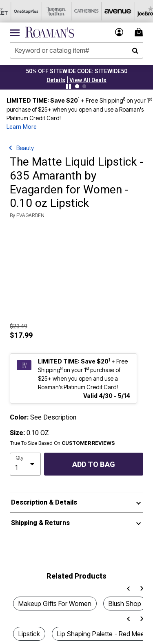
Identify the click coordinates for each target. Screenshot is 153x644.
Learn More (22, 127)
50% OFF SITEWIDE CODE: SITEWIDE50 (76, 71)
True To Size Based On (62, 443)
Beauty (25, 148)
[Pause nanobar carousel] (69, 86)
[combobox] (76, 50)
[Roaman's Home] (50, 32)
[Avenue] (106, 11)
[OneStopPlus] (15, 11)
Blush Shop (125, 604)
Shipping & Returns (40, 523)
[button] (56, 80)
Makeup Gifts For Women (55, 604)
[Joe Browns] (136, 11)
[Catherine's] (75, 11)
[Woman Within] (45, 11)
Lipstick (29, 634)
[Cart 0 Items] (140, 32)
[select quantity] (25, 464)
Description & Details (44, 502)
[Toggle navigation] (15, 32)
